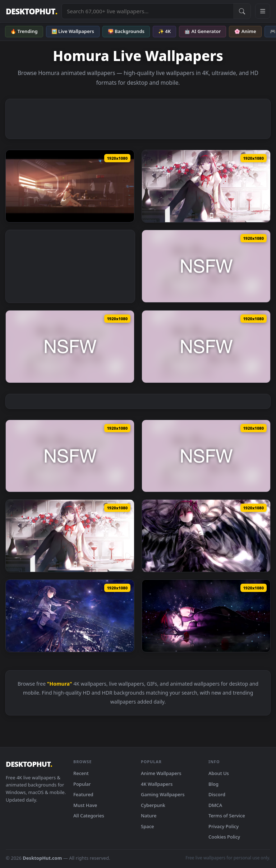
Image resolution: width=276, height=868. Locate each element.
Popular (82, 784)
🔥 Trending (24, 31)
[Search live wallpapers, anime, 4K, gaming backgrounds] (148, 11)
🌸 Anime (245, 31)
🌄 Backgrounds (126, 31)
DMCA (215, 805)
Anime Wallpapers (161, 773)
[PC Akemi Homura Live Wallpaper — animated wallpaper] (206, 616)
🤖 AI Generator (203, 31)
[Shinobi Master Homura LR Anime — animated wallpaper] (206, 347)
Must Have (85, 805)
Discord (217, 794)
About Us (219, 773)
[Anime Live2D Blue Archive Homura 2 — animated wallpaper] (206, 456)
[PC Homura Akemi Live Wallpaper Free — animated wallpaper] (70, 616)
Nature (149, 816)
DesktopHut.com (42, 858)
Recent (81, 773)
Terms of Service (227, 816)
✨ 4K (164, 31)
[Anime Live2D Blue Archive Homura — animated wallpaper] (70, 456)
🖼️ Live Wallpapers (73, 31)
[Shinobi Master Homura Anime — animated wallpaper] (206, 266)
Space (148, 826)
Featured (83, 794)
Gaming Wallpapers (163, 794)
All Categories (89, 816)
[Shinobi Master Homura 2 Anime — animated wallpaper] (70, 347)
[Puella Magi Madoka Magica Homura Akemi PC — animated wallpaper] (206, 186)
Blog (213, 784)
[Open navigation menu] (263, 11)
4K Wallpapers (157, 784)
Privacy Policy (224, 826)
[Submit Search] (242, 11)
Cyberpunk (153, 805)
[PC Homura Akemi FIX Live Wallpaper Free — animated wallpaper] (206, 536)
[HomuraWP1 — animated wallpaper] (70, 186)
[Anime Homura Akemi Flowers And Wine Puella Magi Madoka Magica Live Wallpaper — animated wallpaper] (70, 536)
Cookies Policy (224, 837)
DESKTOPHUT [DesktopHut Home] (31, 11)
